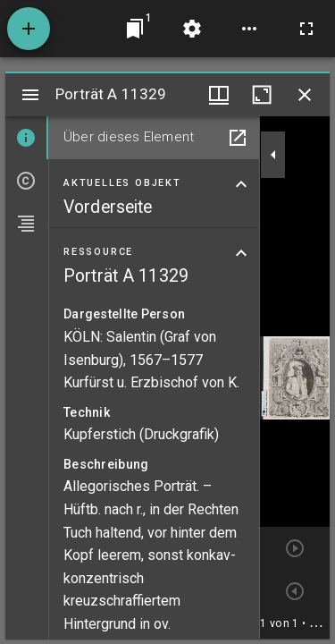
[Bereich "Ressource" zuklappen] (241, 253)
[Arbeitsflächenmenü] (192, 29)
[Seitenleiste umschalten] (30, 95)
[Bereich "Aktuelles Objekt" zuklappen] (241, 184)
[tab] (27, 138)
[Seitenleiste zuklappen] (273, 155)
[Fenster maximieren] (262, 95)
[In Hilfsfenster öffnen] (238, 138)
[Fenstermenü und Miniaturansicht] (219, 95)
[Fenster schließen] (305, 95)
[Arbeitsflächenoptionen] (249, 29)
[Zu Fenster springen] (135, 29)
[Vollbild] (306, 29)
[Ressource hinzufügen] (29, 29)
